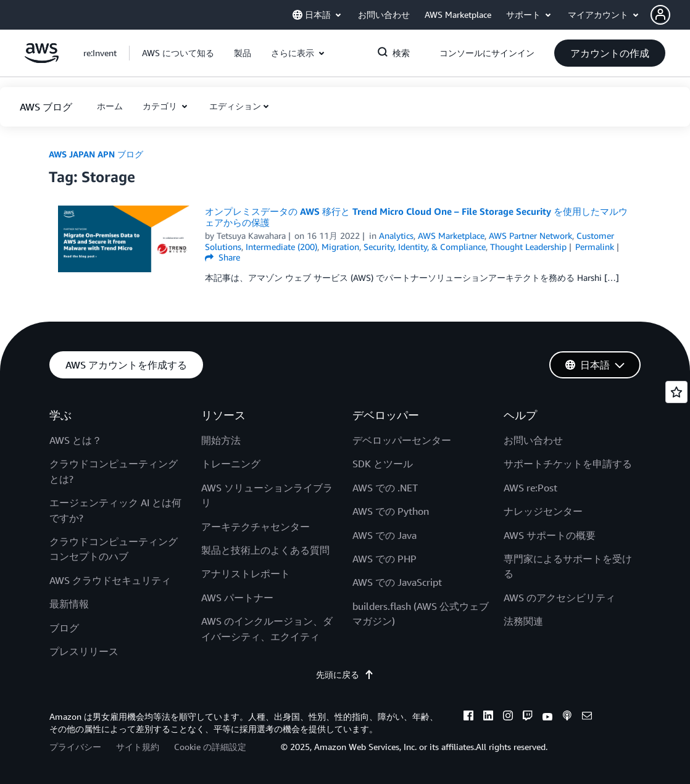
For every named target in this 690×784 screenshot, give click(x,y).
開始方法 (221, 440)
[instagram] (508, 717)
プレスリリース (84, 651)
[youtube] (547, 717)
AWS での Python (391, 511)
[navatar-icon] (660, 15)
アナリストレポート (246, 573)
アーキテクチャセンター (256, 527)
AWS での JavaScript (397, 582)
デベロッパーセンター (402, 440)
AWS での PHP (384, 559)
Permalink (595, 247)
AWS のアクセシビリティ (559, 598)
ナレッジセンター (543, 511)
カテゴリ (161, 106)
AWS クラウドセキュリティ (110, 580)
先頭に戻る (345, 674)
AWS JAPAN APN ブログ (96, 154)
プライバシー (75, 747)
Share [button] (222, 257)
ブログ (64, 628)
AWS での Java (384, 535)
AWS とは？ (76, 440)
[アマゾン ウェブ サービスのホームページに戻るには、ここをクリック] (42, 60)
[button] (670, 15)
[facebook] (468, 717)
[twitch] (528, 717)
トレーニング (231, 464)
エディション (235, 106)
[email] (587, 717)
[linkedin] (488, 717)
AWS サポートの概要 (550, 535)
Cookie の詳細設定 (210, 747)
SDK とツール (383, 464)
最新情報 (69, 604)
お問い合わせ (533, 440)
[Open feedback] (676, 392)
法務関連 (523, 621)
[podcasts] (567, 717)
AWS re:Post (530, 488)
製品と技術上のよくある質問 (265, 550)
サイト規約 (138, 747)
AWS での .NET (385, 488)
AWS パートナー (237, 598)
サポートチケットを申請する (568, 464)
